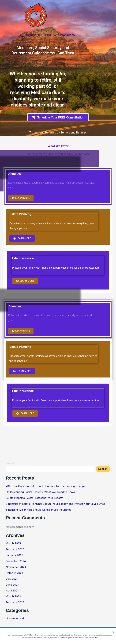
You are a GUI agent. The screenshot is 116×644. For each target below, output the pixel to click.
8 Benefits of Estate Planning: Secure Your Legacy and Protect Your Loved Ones (55, 504)
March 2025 (13, 543)
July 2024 (12, 579)
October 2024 (15, 573)
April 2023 (12, 591)
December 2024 (16, 561)
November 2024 (16, 567)
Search (10, 463)
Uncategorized (15, 618)
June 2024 (13, 585)
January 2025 (14, 555)
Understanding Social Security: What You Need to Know (40, 492)
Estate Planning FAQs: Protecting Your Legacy (34, 498)
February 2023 (15, 602)
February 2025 (15, 549)
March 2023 (13, 596)
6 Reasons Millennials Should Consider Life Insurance (38, 510)
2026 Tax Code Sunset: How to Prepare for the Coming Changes (46, 486)
